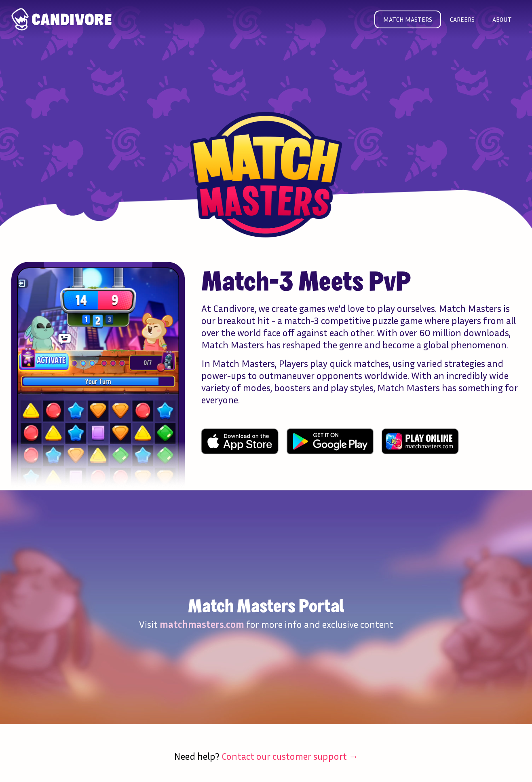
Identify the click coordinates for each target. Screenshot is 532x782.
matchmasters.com (202, 624)
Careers (462, 19)
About (502, 19)
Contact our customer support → (290, 756)
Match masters (408, 19)
